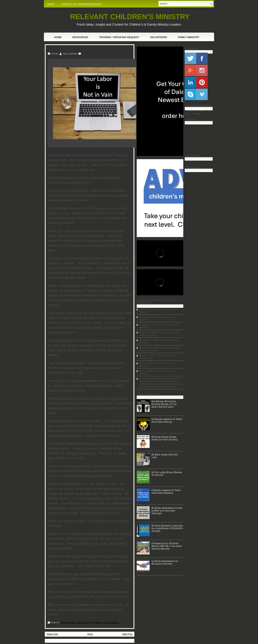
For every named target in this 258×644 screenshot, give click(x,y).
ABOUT (51, 4)
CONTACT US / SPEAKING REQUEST (82, 4)
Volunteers (159, 37)
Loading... (190, 161)
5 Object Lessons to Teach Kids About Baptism (166, 491)
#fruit (93, 623)
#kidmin (99, 623)
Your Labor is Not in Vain (70, 49)
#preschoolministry (111, 623)
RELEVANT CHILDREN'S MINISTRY (130, 17)
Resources (80, 37)
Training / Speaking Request (119, 37)
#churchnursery (83, 623)
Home (58, 37)
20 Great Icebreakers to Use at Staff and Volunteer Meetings (167, 510)
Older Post (127, 634)
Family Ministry (188, 37)
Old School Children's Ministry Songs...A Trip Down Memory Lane (164, 404)
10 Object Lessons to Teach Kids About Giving (167, 420)
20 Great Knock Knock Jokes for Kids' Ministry (164, 438)
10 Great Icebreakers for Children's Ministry (165, 562)
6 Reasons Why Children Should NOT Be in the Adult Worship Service (167, 546)
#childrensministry (68, 623)
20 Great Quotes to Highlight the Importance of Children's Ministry (167, 528)
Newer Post (52, 634)
